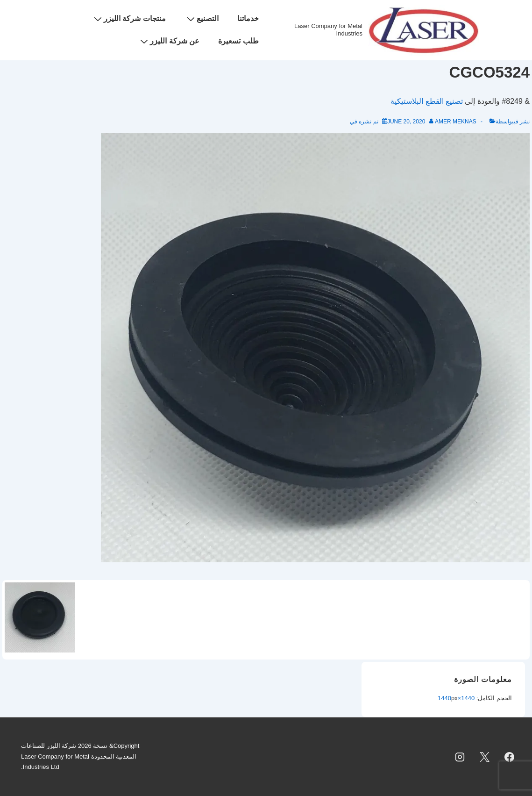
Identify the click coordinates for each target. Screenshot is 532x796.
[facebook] (509, 757)
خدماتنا (248, 18)
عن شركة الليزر (169, 41)
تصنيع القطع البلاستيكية (427, 101)
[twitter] (484, 757)
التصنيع (202, 19)
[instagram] (460, 757)
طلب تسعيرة (238, 41)
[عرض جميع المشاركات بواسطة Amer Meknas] (452, 122)
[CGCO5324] (406, 122)
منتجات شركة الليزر (129, 19)
